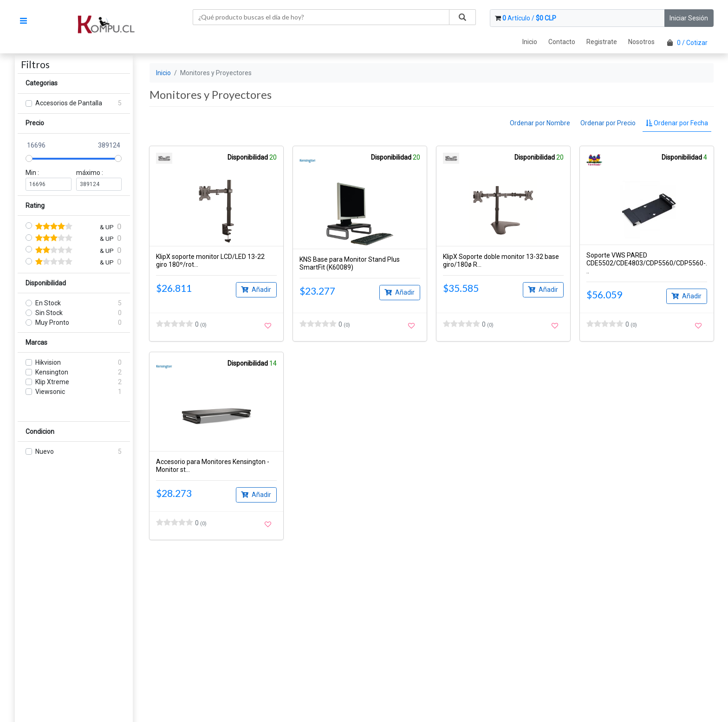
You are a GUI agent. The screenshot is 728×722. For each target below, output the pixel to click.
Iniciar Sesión (689, 18)
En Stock (48, 303)
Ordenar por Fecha (677, 123)
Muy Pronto (52, 322)
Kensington (52, 372)
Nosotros (641, 42)
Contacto (562, 42)
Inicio (530, 42)
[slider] (29, 158)
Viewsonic (50, 392)
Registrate (602, 42)
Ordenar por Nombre (540, 123)
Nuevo (45, 451)
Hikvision (48, 362)
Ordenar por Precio (608, 123)
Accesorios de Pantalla (69, 103)
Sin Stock (49, 313)
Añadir (256, 289)
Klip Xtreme (52, 382)
